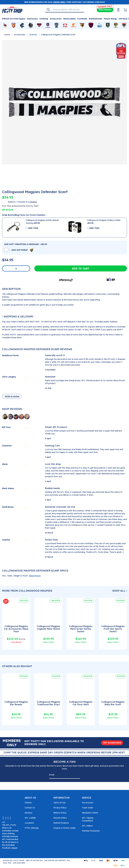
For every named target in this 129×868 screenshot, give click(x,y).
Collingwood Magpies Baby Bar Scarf (113, 703)
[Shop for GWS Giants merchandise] (74, 25)
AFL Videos (87, 826)
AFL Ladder (30, 818)
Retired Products (61, 823)
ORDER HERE (59, 2)
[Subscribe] (77, 775)
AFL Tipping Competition (88, 819)
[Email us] (3, 818)
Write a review (12, 396)
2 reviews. (33, 202)
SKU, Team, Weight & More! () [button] (21, 576)
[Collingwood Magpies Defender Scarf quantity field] (16, 268)
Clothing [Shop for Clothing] (44, 19)
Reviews (28, 813)
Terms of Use (59, 803)
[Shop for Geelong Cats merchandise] (56, 25)
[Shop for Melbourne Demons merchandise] (91, 25)
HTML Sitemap (32, 828)
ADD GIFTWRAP (21, 250)
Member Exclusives (91, 831)
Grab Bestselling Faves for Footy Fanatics (24, 215)
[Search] (48, 10)
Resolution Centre (90, 813)
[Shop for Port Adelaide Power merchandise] (108, 25)
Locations (29, 823)
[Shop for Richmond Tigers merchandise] (116, 25)
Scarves (33, 35)
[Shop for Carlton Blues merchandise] (22, 25)
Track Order (87, 808)
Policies (28, 803)
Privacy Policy (60, 808)
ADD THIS (33, 228)
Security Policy (60, 818)
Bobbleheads (96, 19)
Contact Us (30, 808)
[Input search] (68, 10)
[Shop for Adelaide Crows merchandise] (5, 25)
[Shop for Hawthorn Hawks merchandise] (82, 25)
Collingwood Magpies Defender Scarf (58, 35)
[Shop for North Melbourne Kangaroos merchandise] (100, 25)
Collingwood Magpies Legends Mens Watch (48, 628)
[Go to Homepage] (12, 10)
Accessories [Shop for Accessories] (56, 19)
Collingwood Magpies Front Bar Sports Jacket (113, 629)
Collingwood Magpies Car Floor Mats (81, 703)
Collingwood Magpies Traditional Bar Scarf (48, 703)
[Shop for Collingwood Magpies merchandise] (31, 25)
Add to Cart (81, 268)
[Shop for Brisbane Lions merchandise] (13, 25)
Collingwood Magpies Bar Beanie (16, 703)
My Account (87, 803)
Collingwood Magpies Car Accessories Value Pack (16, 629)
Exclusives (105, 10)
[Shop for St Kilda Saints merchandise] (124, 25)
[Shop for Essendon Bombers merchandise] (39, 25)
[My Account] (117, 10)
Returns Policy (60, 813)
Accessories (20, 35)
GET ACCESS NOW (112, 743)
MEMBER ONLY (105, 7)
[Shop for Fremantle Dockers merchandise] (48, 25)
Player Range (111, 19)
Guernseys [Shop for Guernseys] (32, 19)
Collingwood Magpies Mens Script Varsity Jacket (81, 629)
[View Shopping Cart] (124, 10)
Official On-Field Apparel (14, 19)
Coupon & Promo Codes (64, 828)
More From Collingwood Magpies (27, 591)
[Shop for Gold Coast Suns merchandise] (65, 25)
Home (7, 35)
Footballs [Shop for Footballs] (82, 19)
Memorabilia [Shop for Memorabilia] (70, 19)
